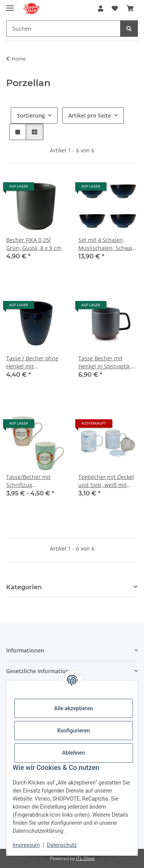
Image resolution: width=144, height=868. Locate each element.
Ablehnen (74, 753)
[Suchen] (129, 29)
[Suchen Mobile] (63, 29)
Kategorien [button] (24, 587)
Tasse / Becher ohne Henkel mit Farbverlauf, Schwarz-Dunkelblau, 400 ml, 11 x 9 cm (36, 362)
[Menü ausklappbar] (10, 5)
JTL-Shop (85, 858)
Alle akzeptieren (74, 708)
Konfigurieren (74, 731)
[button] (101, 8)
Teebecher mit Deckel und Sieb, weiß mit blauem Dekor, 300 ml (107, 481)
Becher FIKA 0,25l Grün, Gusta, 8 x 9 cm (34, 244)
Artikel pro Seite (90, 115)
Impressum (26, 845)
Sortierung (31, 115)
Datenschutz (62, 845)
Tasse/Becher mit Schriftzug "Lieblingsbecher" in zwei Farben (32, 481)
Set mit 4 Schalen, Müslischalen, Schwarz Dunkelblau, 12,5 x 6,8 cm (108, 244)
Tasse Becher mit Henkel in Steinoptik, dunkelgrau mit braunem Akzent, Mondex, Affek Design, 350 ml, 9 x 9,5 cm (107, 362)
